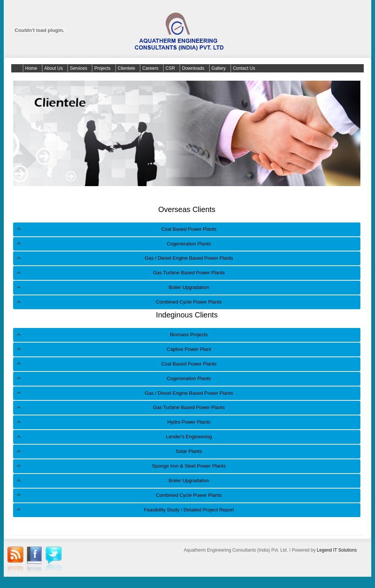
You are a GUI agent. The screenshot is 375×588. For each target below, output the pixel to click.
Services (78, 68)
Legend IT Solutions (337, 550)
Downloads (193, 68)
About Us (53, 68)
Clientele (127, 68)
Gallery (219, 68)
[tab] (187, 229)
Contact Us (244, 68)
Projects (102, 68)
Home (31, 68)
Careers (150, 68)
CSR (170, 68)
